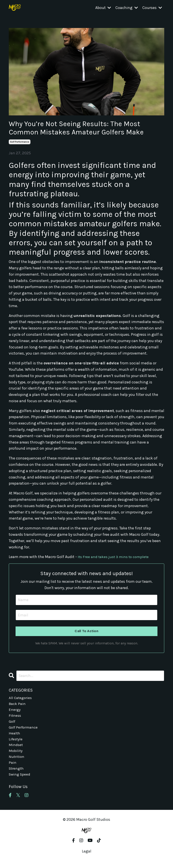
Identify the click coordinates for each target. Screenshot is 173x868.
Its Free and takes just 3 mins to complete (115, 557)
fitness (15, 717)
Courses (152, 8)
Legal (87, 857)
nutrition (17, 762)
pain (13, 768)
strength (17, 774)
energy (15, 711)
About (103, 8)
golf (12, 724)
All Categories (21, 699)
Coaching (127, 8)
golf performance (20, 142)
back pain (18, 705)
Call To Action (86, 631)
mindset (16, 749)
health (15, 736)
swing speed (20, 780)
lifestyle (16, 743)
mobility (16, 755)
